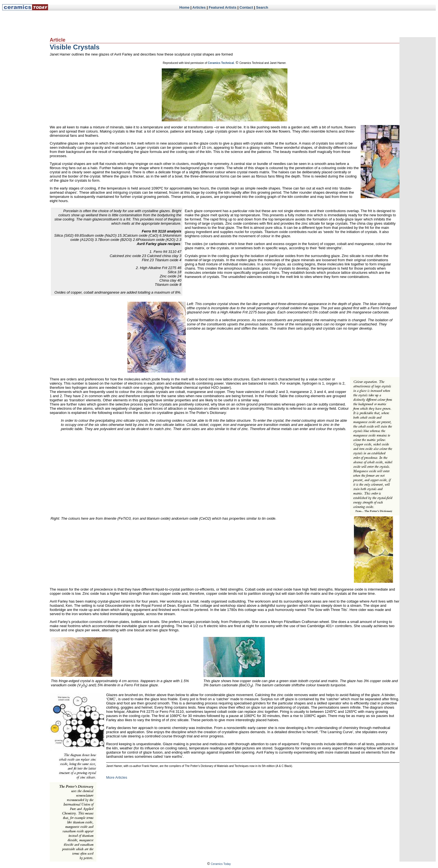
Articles (199, 7)
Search (262, 7)
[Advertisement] (156, 24)
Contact (246, 7)
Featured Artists (222, 7)
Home (184, 7)
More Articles (117, 777)
